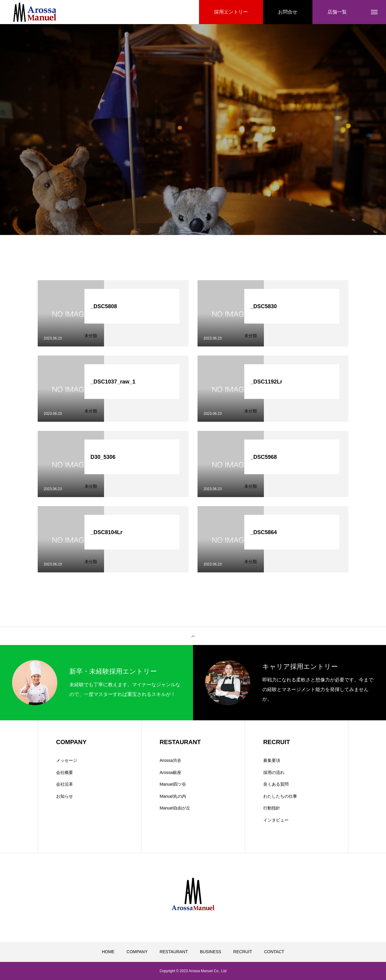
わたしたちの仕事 (280, 796)
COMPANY (137, 952)
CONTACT (274, 952)
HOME (108, 952)
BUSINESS (211, 952)
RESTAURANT (174, 952)
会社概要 (65, 772)
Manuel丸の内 (173, 796)
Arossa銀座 (170, 772)
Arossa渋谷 (170, 760)
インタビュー (276, 820)
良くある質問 (276, 784)
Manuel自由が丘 (175, 808)
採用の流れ (274, 772)
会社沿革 (65, 784)
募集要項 (272, 760)
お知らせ (65, 796)
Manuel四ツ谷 (173, 784)
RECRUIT (243, 952)
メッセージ (67, 760)
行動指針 (272, 808)
